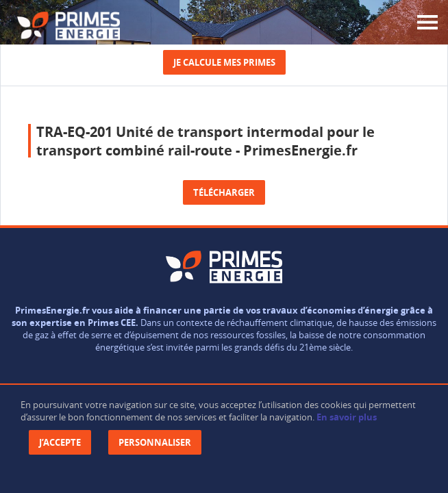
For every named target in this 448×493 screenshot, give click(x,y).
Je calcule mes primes (224, 62)
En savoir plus (347, 417)
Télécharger (224, 192)
